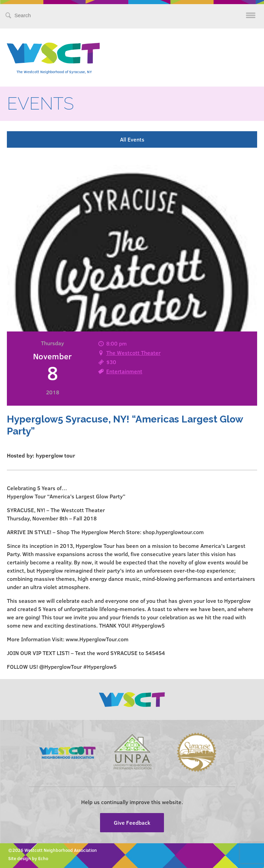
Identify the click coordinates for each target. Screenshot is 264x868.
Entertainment (124, 371)
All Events (132, 139)
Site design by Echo (28, 858)
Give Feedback (132, 822)
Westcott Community (53, 53)
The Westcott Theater (133, 353)
